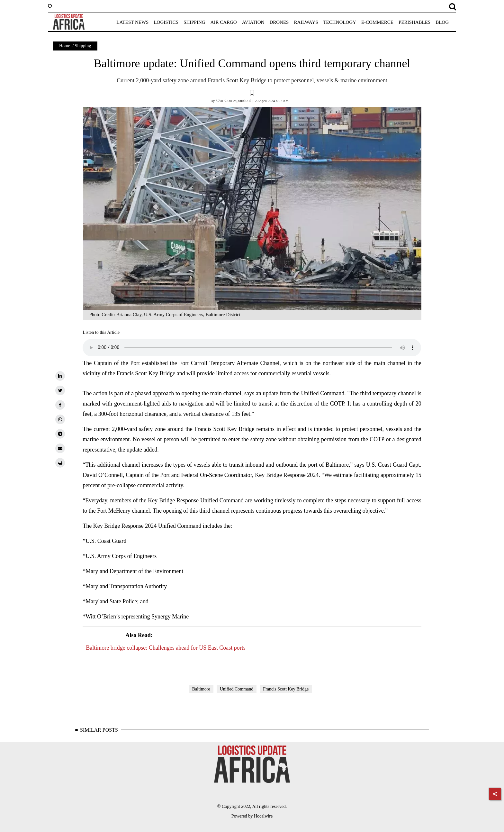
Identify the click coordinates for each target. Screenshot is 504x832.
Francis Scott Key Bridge (286, 689)
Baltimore (201, 689)
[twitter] (60, 390)
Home (65, 46)
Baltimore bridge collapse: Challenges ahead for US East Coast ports (166, 640)
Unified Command (237, 689)
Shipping (83, 46)
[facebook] (60, 405)
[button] (252, 94)
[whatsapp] (60, 419)
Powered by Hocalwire (252, 816)
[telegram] (60, 434)
